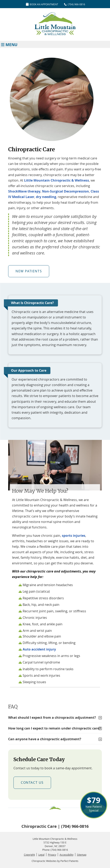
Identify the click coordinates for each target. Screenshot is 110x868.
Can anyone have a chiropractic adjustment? (45, 739)
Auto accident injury (39, 649)
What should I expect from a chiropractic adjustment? (52, 718)
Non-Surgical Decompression (66, 191)
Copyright (29, 855)
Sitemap (82, 855)
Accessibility (67, 855)
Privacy (52, 855)
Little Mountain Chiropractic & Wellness (57, 180)
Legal (41, 855)
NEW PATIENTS (29, 271)
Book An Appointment (42, 4)
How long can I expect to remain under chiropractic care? (54, 728)
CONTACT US (32, 782)
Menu (9, 44)
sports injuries (74, 536)
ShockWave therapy (24, 191)
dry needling (46, 197)
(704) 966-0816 (76, 4)
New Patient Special (94, 804)
